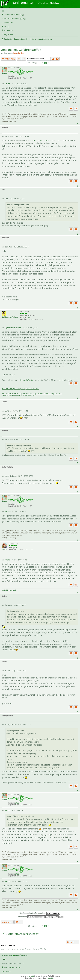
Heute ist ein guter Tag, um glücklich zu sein (20, 388)
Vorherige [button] (40, 63)
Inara (15, 53)
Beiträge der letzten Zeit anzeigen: (40, 913)
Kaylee (21, 53)
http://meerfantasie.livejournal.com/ (17, 393)
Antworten (8, 59)
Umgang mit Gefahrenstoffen (21, 50)
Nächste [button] (51, 63)
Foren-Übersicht (21, 39)
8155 (17, 76)
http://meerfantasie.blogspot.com (47, 393)
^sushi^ (4, 549)
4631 (18, 548)
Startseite (8, 39)
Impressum (6, 971)
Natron (4, 73)
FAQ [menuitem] (6, 26)
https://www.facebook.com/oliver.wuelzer (19, 396)
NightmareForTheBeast (10, 317)
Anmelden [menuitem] (8, 30)
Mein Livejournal (9, 590)
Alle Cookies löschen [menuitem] (12, 967)
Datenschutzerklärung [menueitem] (13, 15)
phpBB (31, 976)
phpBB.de (51, 978)
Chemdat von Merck (40, 140)
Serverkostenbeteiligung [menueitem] (14, 18)
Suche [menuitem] (3, 43)
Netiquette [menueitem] (8, 23)
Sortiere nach (31, 917)
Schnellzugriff (39, 11)
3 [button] (48, 63)
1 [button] (43, 63)
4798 (28, 318)
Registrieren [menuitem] (9, 34)
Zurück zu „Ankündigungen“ (21, 934)
